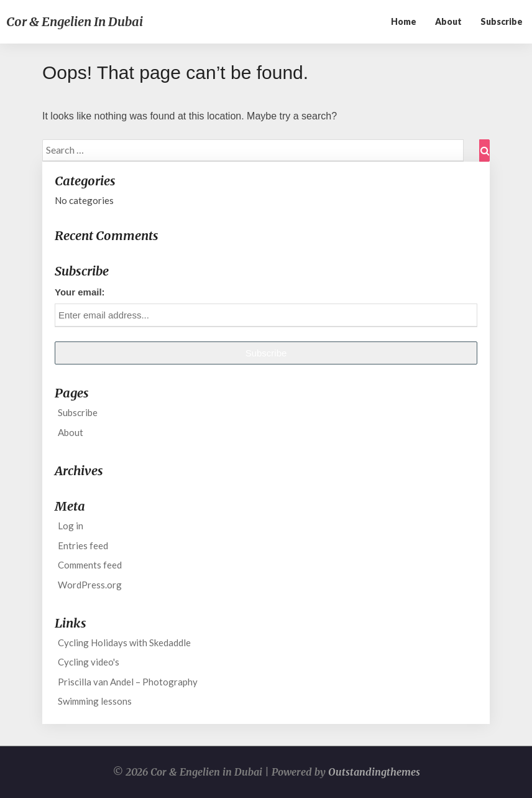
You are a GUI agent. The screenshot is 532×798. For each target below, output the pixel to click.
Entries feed (83, 545)
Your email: (80, 292)
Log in (71, 526)
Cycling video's (89, 662)
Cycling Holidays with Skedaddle (124, 643)
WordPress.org (90, 585)
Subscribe (502, 21)
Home (404, 21)
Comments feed (90, 565)
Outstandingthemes (374, 772)
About (448, 21)
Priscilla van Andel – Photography (128, 682)
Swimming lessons (95, 701)
